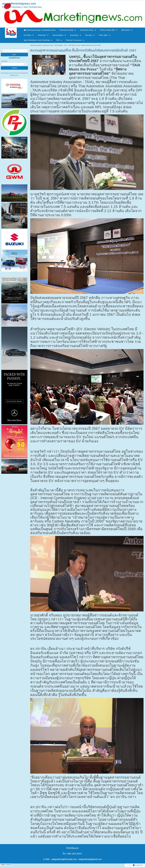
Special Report (59, 45)
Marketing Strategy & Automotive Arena (42, 45)
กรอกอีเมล (4, 61)
